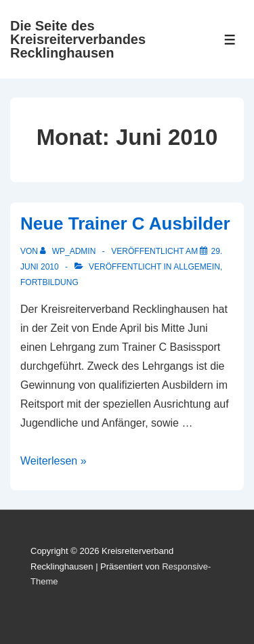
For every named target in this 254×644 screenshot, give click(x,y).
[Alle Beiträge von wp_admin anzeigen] (69, 251)
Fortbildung (49, 282)
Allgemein (197, 267)
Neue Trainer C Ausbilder (125, 223)
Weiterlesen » (54, 461)
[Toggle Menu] (230, 40)
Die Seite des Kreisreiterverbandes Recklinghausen (78, 39)
